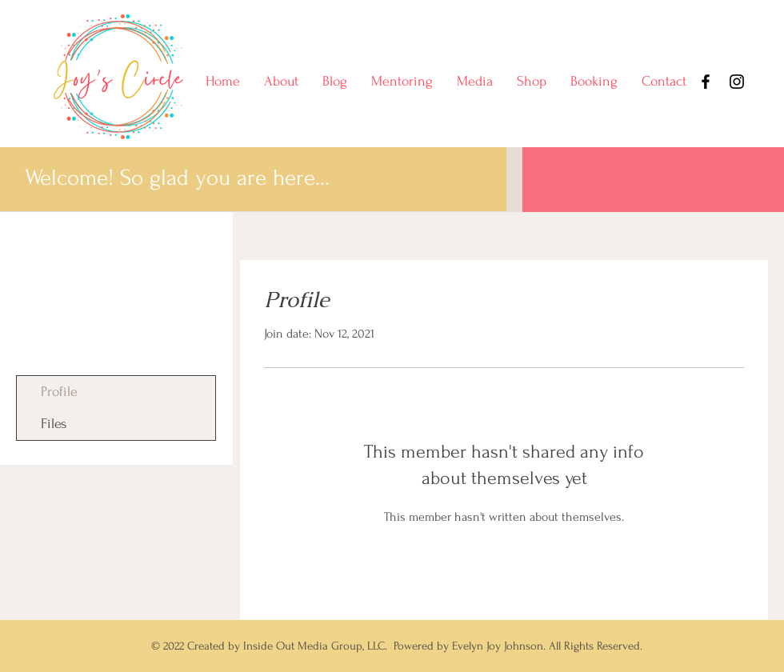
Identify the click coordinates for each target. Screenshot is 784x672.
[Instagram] (737, 82)
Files (54, 424)
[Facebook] (706, 82)
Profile (59, 392)
